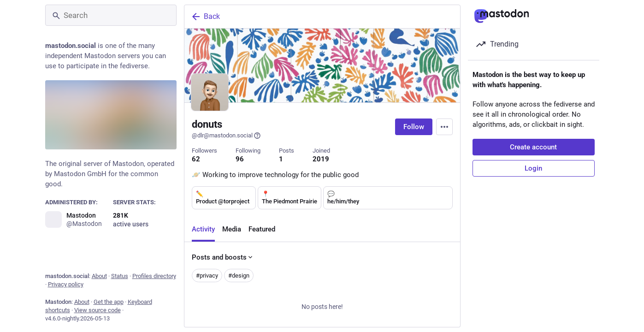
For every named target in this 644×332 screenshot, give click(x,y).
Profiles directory (154, 276)
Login (533, 168)
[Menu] (444, 127)
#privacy (207, 276)
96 (240, 159)
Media (232, 230)
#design (239, 276)
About (99, 276)
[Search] (111, 15)
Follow (414, 127)
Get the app (109, 302)
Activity (203, 230)
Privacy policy (66, 284)
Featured (262, 230)
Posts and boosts (223, 258)
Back (205, 17)
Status (120, 276)
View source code (97, 310)
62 (196, 159)
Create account (533, 147)
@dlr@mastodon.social (226, 136)
